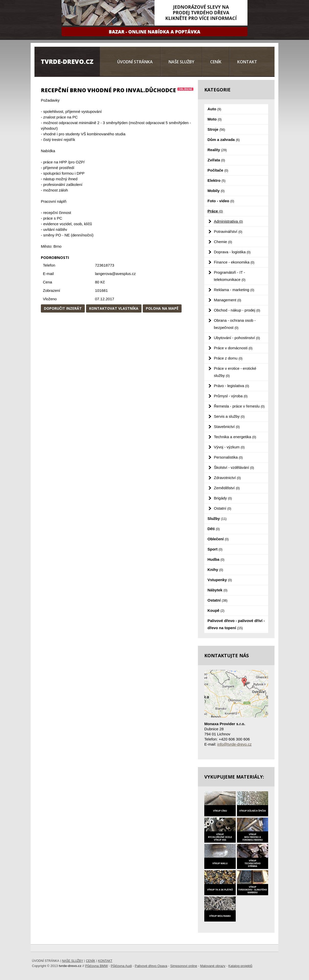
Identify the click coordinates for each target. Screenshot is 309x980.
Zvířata (216, 160)
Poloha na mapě (162, 308)
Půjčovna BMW (96, 966)
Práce (215, 211)
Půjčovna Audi (121, 966)
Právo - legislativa (232, 386)
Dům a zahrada (224, 140)
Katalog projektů (240, 966)
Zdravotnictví (227, 478)
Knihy (215, 570)
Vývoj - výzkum (229, 447)
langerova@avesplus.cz (115, 274)
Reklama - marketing (234, 290)
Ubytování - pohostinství (237, 338)
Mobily (216, 191)
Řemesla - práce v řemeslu (239, 406)
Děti (214, 529)
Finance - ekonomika (234, 262)
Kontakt (247, 62)
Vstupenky (220, 580)
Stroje (216, 129)
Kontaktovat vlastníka (114, 308)
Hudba (216, 559)
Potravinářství (228, 231)
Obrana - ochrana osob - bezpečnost (235, 324)
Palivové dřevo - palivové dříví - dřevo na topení (236, 624)
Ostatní (223, 508)
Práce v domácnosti (233, 348)
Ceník (216, 62)
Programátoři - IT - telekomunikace (230, 276)
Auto (215, 109)
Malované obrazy (213, 966)
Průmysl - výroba (231, 396)
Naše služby (181, 62)
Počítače (218, 170)
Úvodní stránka (135, 62)
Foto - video (221, 201)
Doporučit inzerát (63, 308)
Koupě (216, 610)
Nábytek (218, 590)
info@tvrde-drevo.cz (234, 744)
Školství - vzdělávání (234, 467)
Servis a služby (229, 416)
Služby (217, 518)
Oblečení (218, 539)
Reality (217, 150)
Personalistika (228, 457)
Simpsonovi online (184, 966)
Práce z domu (228, 358)
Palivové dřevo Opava (151, 966)
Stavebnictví (227, 427)
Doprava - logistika (232, 252)
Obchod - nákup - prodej (237, 310)
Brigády (223, 498)
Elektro (217, 180)
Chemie (223, 242)
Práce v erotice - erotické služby (235, 372)
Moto (215, 119)
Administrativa (229, 221)
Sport (215, 549)
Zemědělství (227, 488)
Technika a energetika (235, 437)
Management (228, 300)
